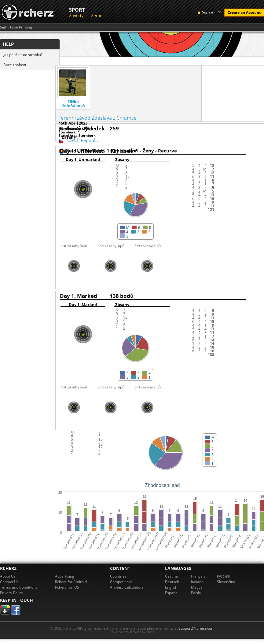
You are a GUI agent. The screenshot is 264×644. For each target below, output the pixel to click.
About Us (8, 576)
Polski (196, 593)
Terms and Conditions (19, 587)
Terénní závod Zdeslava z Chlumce (98, 118)
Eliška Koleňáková (73, 104)
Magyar (198, 587)
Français (198, 576)
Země (97, 15)
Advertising (65, 576)
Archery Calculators (127, 587)
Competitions (121, 582)
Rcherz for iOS (67, 587)
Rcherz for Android (71, 582)
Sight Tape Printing (16, 27)
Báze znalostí (15, 65)
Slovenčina (226, 582)
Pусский (224, 576)
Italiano (197, 582)
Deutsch (172, 582)
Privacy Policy (11, 593)
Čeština (171, 576)
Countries (118, 576)
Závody (76, 15)
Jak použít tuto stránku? (23, 55)
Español (172, 593)
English (171, 587)
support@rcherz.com (197, 628)
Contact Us (9, 582)
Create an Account (244, 12)
